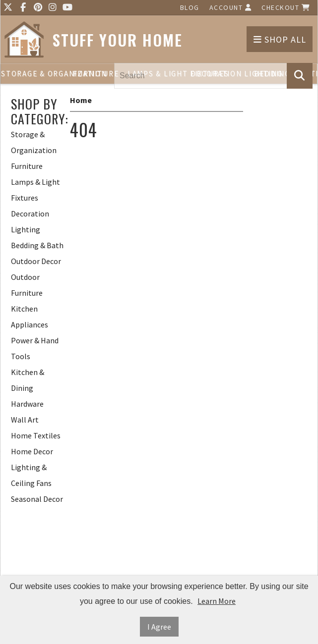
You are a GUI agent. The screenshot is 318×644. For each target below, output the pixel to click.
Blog (190, 7)
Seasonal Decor (37, 499)
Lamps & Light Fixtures (35, 190)
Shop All (280, 39)
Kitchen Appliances (30, 317)
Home (81, 100)
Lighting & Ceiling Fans (31, 475)
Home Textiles (36, 435)
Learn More (217, 601)
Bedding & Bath (37, 245)
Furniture (96, 74)
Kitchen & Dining (28, 380)
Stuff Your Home (118, 40)
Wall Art (25, 420)
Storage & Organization (32, 74)
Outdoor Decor (36, 261)
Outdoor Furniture (27, 285)
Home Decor (32, 451)
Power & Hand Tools (35, 348)
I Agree (159, 627)
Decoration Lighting (30, 221)
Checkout (286, 7)
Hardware (27, 404)
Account (231, 7)
